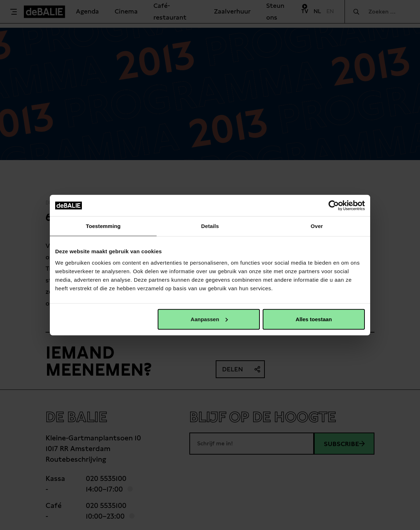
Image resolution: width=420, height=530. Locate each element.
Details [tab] (210, 226)
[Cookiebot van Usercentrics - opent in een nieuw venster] (334, 206)
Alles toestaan (314, 319)
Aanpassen (209, 319)
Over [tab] (317, 226)
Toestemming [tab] (103, 226)
